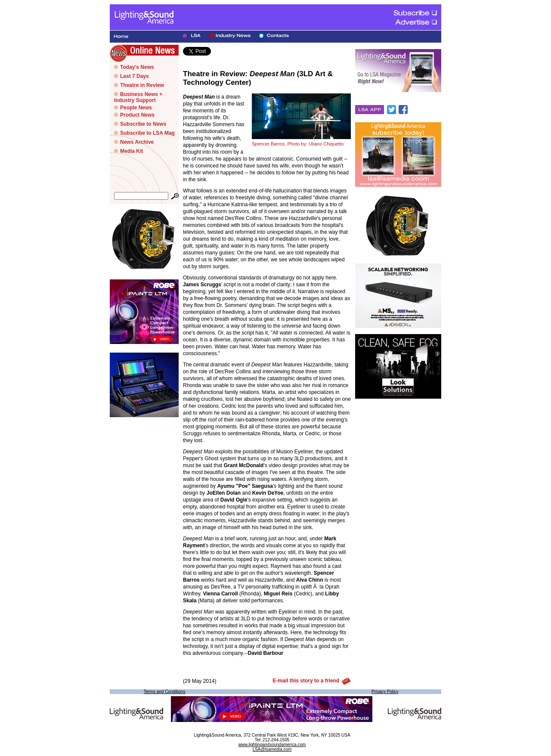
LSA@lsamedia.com (272, 749)
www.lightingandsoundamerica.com (272, 745)
